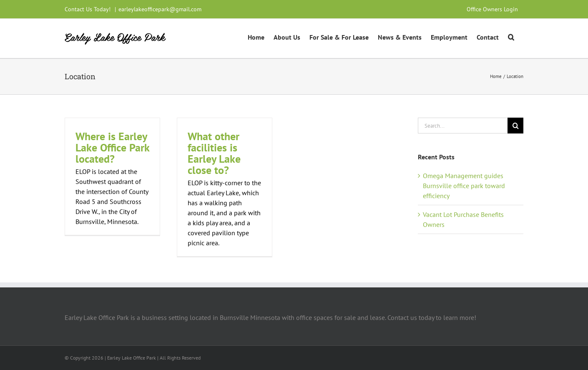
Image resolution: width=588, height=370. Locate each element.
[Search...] (463, 126)
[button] (511, 36)
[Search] (515, 126)
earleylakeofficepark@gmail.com (160, 9)
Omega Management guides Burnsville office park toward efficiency (464, 186)
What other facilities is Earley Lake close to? (214, 153)
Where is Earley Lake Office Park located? (112, 147)
